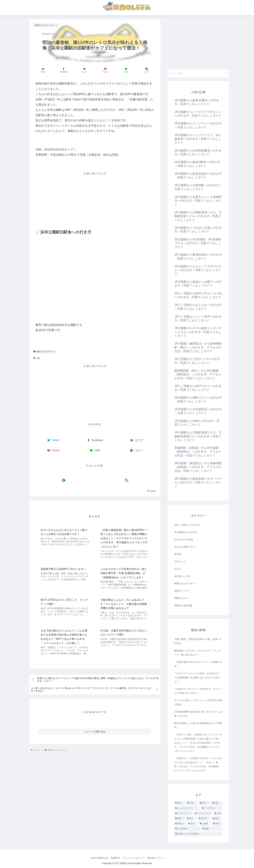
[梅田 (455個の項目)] (180, 803)
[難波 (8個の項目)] (180, 819)
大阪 (37, 358)
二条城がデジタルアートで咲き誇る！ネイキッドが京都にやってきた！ (198, 691)
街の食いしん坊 (182, 576)
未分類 (178, 554)
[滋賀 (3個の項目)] (217, 819)
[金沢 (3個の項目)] (193, 824)
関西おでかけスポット (45, 352)
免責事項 (115, 858)
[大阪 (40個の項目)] (192, 803)
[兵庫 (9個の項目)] (218, 813)
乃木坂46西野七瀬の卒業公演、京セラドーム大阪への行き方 (198, 714)
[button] (147, 70)
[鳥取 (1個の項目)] (212, 829)
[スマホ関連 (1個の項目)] (187, 829)
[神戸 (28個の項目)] (204, 803)
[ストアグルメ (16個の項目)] (212, 808)
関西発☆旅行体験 (183, 606)
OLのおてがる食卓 (184, 540)
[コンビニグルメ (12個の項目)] (203, 813)
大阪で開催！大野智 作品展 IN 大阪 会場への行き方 (198, 641)
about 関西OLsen (98, 858)
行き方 (178, 569)
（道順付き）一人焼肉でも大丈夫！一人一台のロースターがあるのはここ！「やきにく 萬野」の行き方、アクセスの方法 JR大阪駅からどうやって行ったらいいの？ (198, 764)
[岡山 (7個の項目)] (191, 819)
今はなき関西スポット (186, 547)
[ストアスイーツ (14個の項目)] (183, 813)
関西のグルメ (181, 598)
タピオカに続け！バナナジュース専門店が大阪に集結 (198, 702)
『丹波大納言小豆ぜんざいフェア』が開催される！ (198, 664)
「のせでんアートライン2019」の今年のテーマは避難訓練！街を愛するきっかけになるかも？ (197, 677)
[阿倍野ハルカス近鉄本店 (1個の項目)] (198, 834)
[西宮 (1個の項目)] (217, 824)
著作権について (156, 858)
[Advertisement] (95, 199)
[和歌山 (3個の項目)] (180, 824)
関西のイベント (182, 591)
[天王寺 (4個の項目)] (204, 819)
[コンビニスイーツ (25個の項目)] (187, 808)
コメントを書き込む (95, 696)
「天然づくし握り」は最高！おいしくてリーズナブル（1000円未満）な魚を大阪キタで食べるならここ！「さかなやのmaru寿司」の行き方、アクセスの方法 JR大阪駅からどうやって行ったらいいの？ (198, 743)
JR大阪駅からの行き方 (186, 532)
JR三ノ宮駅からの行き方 (187, 525)
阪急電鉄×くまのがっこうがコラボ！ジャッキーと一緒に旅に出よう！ (198, 653)
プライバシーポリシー (134, 858)
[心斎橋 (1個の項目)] (205, 824)
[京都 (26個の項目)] (217, 803)
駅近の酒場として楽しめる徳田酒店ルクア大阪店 (198, 725)
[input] (198, 73)
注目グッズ (180, 562)
